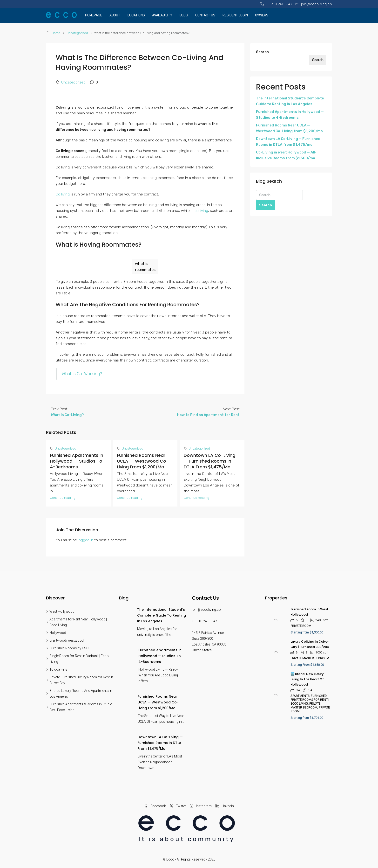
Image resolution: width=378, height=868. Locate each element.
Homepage (94, 15)
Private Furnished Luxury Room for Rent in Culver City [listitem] (80, 680)
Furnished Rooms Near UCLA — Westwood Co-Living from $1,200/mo (143, 461)
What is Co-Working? (82, 374)
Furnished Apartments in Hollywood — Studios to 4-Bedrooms (77, 461)
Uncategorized (77, 33)
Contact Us (205, 15)
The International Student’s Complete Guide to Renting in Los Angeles (290, 101)
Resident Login (235, 15)
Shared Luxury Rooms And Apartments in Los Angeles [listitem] (79, 694)
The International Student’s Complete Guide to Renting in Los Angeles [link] (162, 615)
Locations (136, 15)
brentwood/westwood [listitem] (65, 640)
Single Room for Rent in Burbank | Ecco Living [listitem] (77, 659)
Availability (162, 15)
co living (201, 211)
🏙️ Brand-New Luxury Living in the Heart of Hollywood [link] (307, 679)
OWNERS (262, 15)
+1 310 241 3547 (205, 621)
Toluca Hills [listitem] (57, 669)
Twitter (178, 806)
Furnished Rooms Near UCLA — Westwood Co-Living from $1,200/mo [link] (158, 702)
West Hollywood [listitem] (60, 611)
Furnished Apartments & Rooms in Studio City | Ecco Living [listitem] (79, 707)
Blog (184, 15)
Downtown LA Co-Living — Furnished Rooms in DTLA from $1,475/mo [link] (160, 743)
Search (262, 52)
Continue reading (63, 498)
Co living (63, 194)
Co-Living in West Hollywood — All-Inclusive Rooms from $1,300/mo (286, 155)
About (115, 15)
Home (56, 33)
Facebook (155, 806)
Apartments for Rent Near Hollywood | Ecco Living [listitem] (76, 622)
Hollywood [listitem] (56, 633)
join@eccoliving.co (206, 610)
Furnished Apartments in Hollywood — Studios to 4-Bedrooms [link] (160, 656)
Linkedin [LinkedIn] (225, 806)
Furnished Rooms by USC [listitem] (67, 648)
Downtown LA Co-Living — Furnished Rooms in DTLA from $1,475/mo (209, 461)
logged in (86, 540)
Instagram (201, 806)
